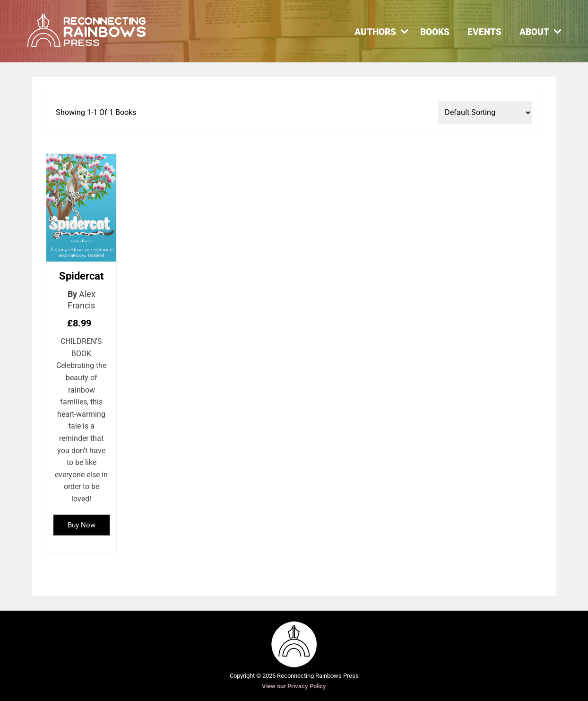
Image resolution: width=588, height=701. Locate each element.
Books (435, 32)
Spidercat (81, 276)
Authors (375, 32)
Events (484, 32)
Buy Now (82, 525)
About (534, 32)
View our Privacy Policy (294, 686)
